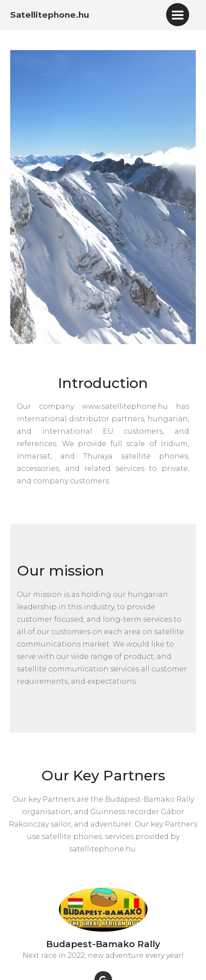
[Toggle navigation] (178, 15)
